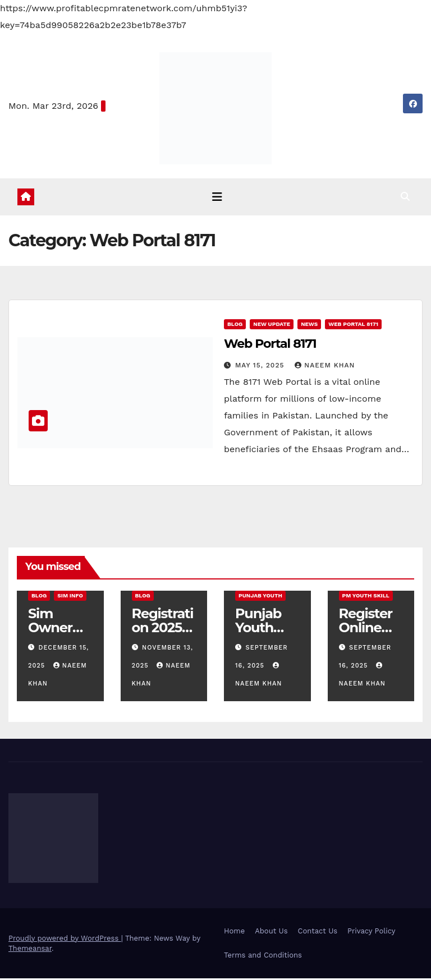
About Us (271, 933)
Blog (235, 326)
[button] (414, 197)
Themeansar (30, 949)
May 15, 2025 (261, 367)
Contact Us (318, 933)
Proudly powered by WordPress (65, 939)
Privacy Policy (371, 933)
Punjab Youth (260, 597)
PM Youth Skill (366, 597)
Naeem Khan (325, 367)
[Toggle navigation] (218, 197)
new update (272, 326)
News (309, 326)
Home (234, 933)
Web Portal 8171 (353, 326)
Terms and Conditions (263, 957)
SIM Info (70, 597)
